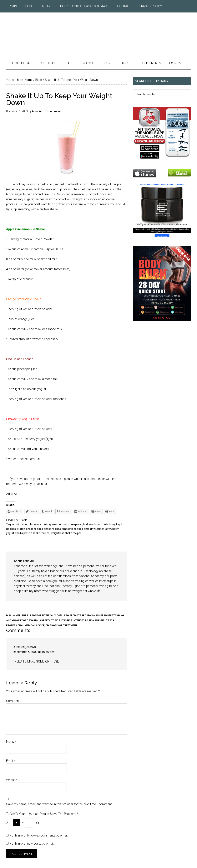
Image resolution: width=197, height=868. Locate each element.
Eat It (24, 520)
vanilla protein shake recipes (32, 533)
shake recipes (52, 529)
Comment (13, 701)
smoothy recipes (94, 529)
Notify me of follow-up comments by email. (39, 835)
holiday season (52, 524)
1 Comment (54, 111)
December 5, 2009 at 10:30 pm (33, 652)
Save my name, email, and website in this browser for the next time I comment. (59, 804)
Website (12, 780)
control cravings (32, 524)
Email (11, 761)
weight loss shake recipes (66, 533)
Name (11, 742)
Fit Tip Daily (98, 31)
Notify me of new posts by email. (32, 844)
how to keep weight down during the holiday (88, 524)
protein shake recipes (30, 529)
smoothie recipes (72, 529)
